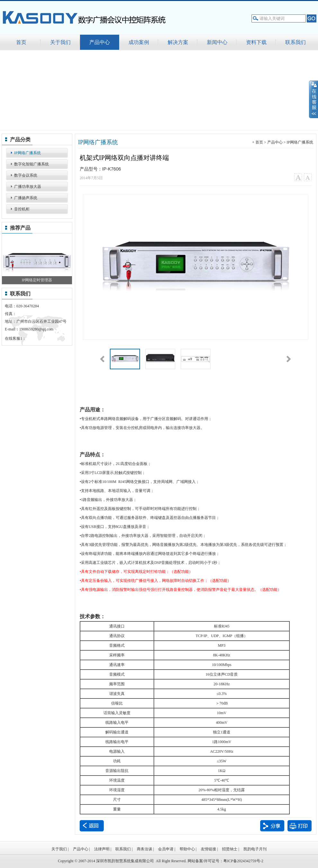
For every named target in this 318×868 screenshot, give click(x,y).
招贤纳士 (230, 849)
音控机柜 (22, 209)
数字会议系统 (26, 175)
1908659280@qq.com (36, 329)
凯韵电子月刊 (255, 849)
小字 (308, 177)
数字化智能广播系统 (31, 164)
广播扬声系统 (26, 198)
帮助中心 (187, 849)
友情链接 (208, 849)
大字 (298, 177)
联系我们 (123, 849)
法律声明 (102, 849)
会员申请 (166, 849)
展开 (314, 99)
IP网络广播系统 (27, 153)
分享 (272, 826)
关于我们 (59, 849)
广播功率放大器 (28, 187)
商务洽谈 (145, 849)
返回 (92, 826)
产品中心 (275, 142)
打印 (300, 826)
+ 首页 (258, 142)
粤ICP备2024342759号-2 (243, 861)
